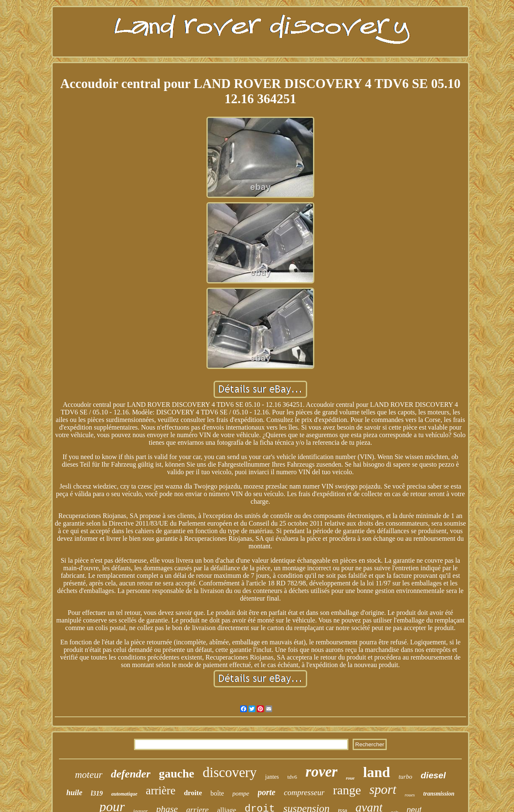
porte (267, 792)
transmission (439, 794)
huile (74, 793)
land (377, 772)
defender (131, 774)
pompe (241, 793)
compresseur (304, 792)
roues (410, 795)
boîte (217, 793)
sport (383, 789)
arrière (161, 791)
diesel (433, 775)
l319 (97, 793)
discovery (230, 772)
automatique (124, 794)
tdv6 (292, 777)
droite (193, 793)
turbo (406, 777)
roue (350, 778)
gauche (177, 773)
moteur (89, 775)
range (347, 790)
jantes (272, 777)
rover (321, 772)
